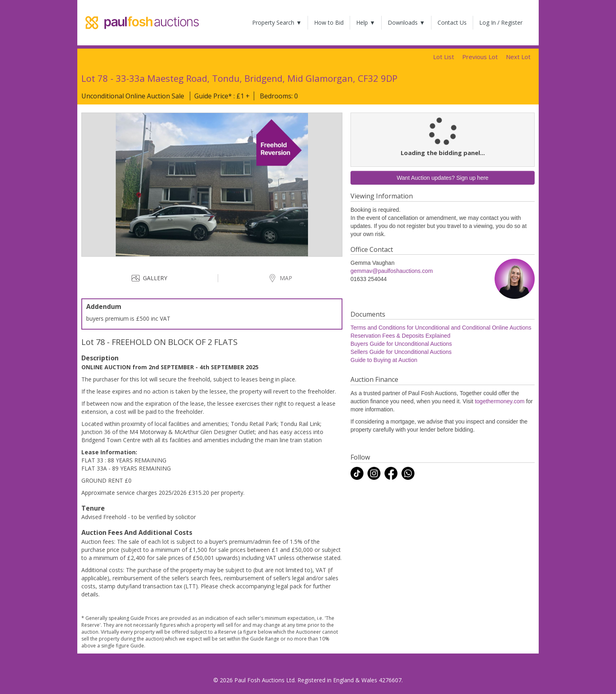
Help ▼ (366, 22)
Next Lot (518, 57)
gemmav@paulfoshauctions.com (392, 271)
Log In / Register (501, 22)
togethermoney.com (500, 401)
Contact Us (452, 22)
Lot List (444, 57)
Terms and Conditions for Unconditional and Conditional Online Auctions (441, 328)
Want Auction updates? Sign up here (443, 178)
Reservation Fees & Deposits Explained (400, 336)
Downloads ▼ (406, 22)
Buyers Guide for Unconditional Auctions (401, 344)
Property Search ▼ (277, 22)
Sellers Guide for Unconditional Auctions (401, 352)
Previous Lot (480, 57)
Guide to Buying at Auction (384, 360)
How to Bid (329, 22)
